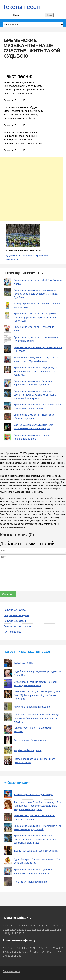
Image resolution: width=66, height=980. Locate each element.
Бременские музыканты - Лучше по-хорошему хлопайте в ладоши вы (33, 383)
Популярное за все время (17, 626)
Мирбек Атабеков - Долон (28, 750)
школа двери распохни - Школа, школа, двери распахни (35, 761)
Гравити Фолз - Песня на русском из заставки (33, 729)
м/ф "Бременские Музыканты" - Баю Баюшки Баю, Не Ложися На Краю (33, 427)
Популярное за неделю (16, 615)
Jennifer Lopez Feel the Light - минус (33, 794)
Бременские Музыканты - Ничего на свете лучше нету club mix (36, 339)
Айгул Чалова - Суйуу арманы (30, 740)
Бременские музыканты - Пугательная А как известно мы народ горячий (37, 406)
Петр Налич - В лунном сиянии (30, 882)
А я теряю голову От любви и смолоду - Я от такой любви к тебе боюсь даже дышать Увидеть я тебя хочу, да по (37, 806)
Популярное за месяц (15, 621)
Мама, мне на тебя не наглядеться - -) (34, 707)
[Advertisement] (32, 189)
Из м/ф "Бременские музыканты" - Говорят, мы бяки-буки (37, 305)
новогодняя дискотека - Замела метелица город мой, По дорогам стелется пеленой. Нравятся (36, 718)
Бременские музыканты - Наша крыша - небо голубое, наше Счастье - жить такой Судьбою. (36, 294)
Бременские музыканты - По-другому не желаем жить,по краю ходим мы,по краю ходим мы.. (36, 371)
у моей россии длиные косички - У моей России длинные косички (35, 684)
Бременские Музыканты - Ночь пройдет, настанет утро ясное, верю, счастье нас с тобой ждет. (36, 317)
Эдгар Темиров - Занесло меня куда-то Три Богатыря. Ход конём (37, 861)
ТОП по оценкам (12, 632)
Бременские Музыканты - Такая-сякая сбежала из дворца (34, 416)
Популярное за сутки (15, 610)
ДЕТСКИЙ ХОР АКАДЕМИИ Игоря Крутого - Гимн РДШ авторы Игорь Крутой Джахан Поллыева (37, 695)
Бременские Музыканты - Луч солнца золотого (34, 329)
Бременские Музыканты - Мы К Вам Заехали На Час (38, 282)
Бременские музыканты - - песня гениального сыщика (31, 437)
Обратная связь (11, 971)
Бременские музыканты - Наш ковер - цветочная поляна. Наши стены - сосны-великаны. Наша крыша (35, 395)
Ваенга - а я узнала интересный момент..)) (36, 851)
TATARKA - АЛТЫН (24, 663)
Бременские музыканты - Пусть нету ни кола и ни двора (38, 349)
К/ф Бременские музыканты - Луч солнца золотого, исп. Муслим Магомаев (36, 359)
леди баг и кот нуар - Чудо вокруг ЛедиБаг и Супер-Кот (37, 673)
